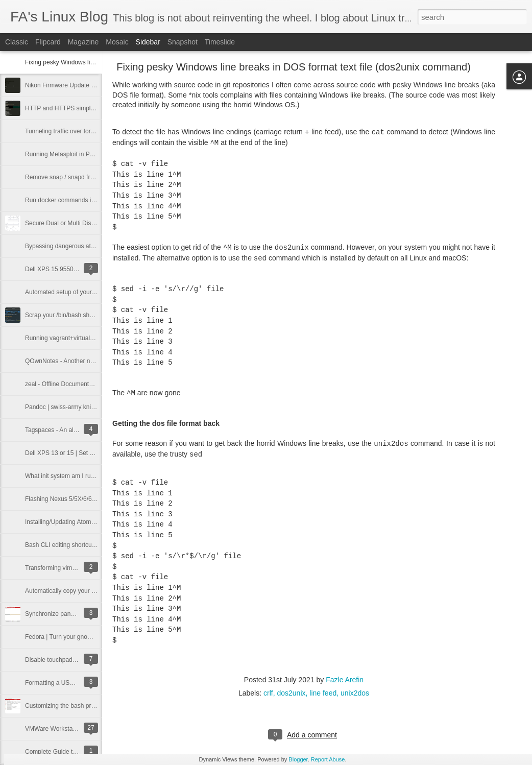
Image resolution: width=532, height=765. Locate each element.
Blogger (298, 759)
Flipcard (48, 42)
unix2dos (355, 693)
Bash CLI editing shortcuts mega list (74, 545)
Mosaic (117, 42)
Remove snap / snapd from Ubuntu (72, 177)
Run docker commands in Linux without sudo (86, 200)
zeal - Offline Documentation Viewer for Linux (86, 384)
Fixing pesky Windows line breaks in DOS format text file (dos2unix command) (294, 67)
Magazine (83, 42)
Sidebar (148, 42)
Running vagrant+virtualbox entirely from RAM (88, 338)
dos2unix (291, 693)
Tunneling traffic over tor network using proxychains (95, 131)
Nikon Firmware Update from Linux (72, 85)
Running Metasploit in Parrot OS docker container (92, 154)
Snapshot (183, 42)
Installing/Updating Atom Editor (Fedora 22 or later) (94, 522)
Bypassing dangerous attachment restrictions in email (98, 246)
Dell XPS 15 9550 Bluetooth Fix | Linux (78, 269)
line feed (323, 693)
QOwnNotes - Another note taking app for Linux (89, 361)
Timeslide (220, 42)
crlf (268, 693)
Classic (17, 42)
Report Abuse (328, 759)
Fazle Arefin (345, 680)
